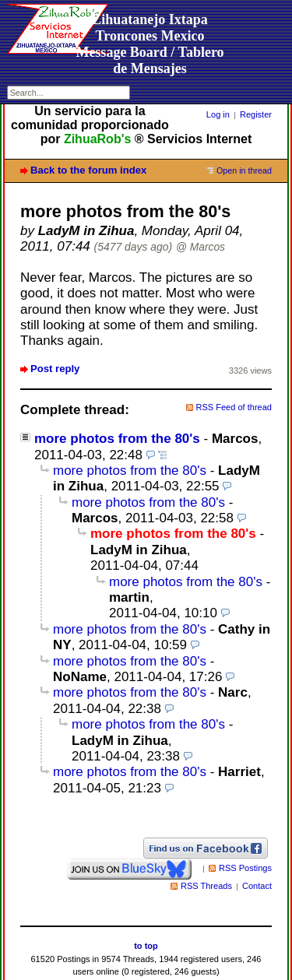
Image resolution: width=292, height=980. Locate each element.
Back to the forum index (88, 170)
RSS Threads (206, 886)
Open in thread (244, 170)
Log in (218, 114)
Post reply (55, 369)
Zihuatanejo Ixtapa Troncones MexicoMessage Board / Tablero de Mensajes (150, 44)
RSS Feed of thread (234, 407)
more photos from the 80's (117, 439)
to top (146, 946)
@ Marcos (201, 247)
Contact (257, 886)
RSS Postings (245, 868)
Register (256, 114)
